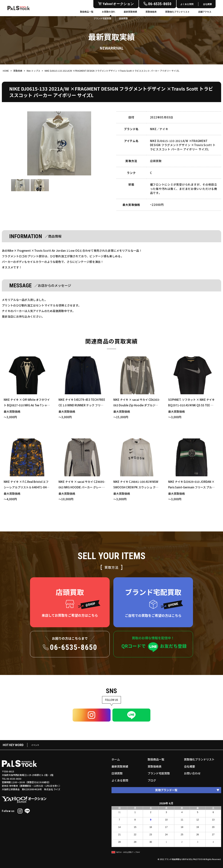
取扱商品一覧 (87, 12)
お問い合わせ (192, 773)
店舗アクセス (205, 12)
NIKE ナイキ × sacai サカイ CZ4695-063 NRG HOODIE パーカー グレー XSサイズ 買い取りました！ (82, 487)
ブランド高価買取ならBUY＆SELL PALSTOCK (184, 859)
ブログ (152, 780)
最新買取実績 (130, 12)
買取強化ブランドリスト (177, 12)
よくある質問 (187, 4)
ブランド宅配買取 (159, 773)
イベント (35, 745)
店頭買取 (117, 773)
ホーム (116, 759)
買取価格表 (151, 12)
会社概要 (207, 4)
